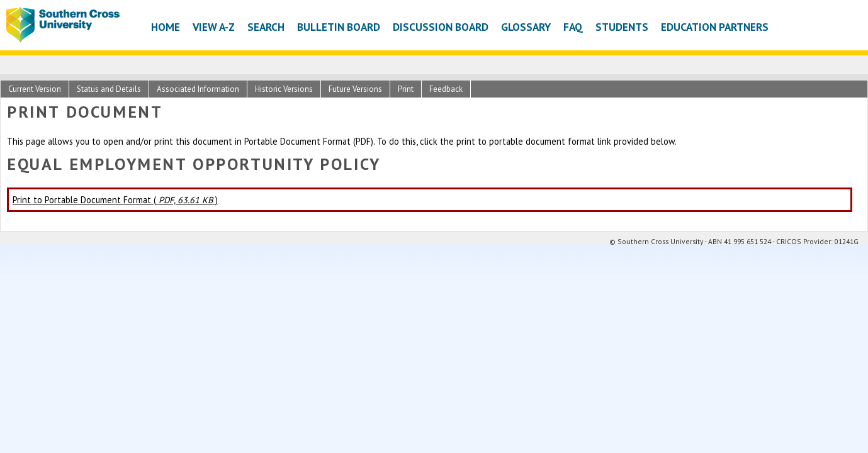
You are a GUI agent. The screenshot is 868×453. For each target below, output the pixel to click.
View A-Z (214, 27)
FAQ (573, 27)
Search (266, 27)
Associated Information (198, 89)
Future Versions (355, 89)
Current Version (35, 89)
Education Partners (715, 27)
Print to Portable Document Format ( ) (115, 200)
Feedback (446, 89)
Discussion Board (441, 27)
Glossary (526, 27)
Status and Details (109, 89)
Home (166, 27)
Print (406, 89)
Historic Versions (284, 89)
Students (622, 27)
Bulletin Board (339, 27)
